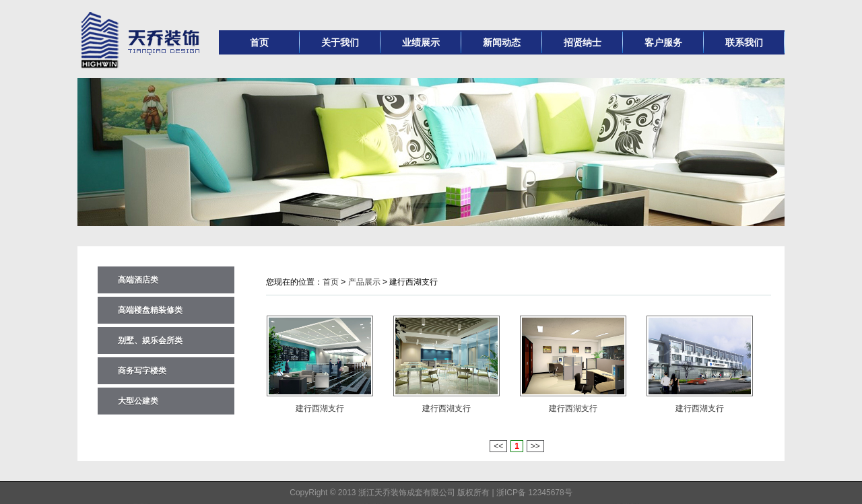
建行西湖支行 (320, 408)
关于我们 (340, 42)
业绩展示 (421, 42)
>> (535, 446)
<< (498, 446)
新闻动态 (502, 42)
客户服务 (663, 42)
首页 (259, 42)
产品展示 (364, 282)
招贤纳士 (583, 42)
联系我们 (744, 42)
